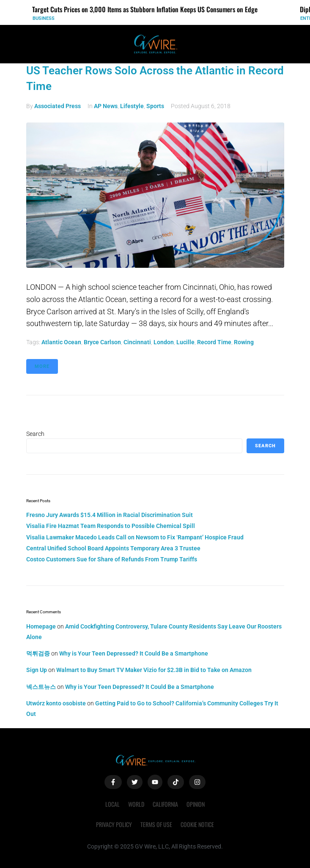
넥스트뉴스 (41, 687)
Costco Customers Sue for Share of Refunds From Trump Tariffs (112, 559)
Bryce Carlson (102, 342)
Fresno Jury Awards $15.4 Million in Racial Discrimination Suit (110, 515)
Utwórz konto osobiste (56, 703)
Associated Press (58, 106)
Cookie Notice (197, 824)
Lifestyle (132, 106)
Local (112, 804)
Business (44, 18)
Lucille (185, 342)
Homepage (41, 626)
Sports (155, 106)
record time (214, 342)
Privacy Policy (114, 824)
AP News (106, 106)
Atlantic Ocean (61, 342)
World (136, 804)
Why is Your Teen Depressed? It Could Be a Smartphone (134, 653)
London (164, 342)
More (42, 366)
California (165, 804)
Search (35, 434)
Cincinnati (137, 342)
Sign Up (37, 670)
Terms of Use (156, 824)
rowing (244, 342)
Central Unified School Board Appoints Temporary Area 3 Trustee (113, 548)
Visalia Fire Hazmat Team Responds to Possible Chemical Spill (111, 526)
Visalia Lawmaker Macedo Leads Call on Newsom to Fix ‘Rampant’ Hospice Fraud (135, 537)
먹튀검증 (38, 653)
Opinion (196, 804)
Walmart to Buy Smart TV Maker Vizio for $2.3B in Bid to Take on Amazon (154, 670)
